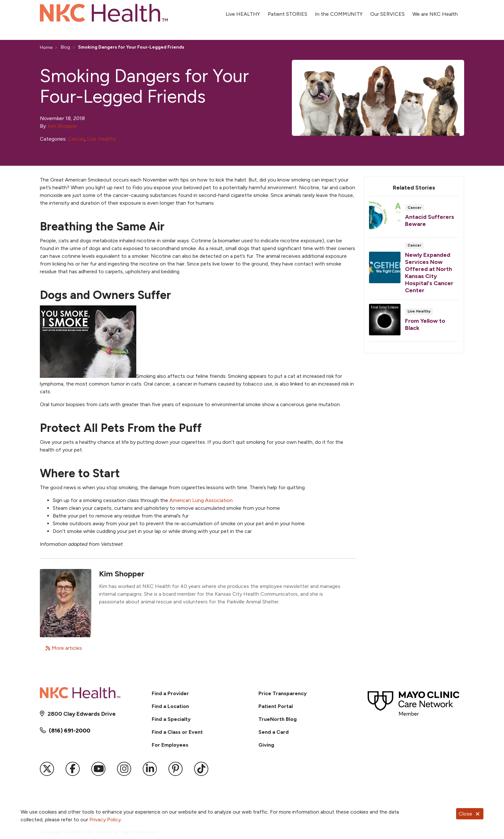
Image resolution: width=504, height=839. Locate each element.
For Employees (170, 745)
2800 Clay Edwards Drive (82, 714)
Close (470, 814)
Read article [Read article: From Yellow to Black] (414, 322)
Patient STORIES (288, 10)
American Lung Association (201, 500)
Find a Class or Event (177, 732)
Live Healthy (102, 139)
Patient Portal (276, 706)
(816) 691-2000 (70, 731)
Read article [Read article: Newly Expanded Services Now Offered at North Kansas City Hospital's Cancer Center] (414, 270)
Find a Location (170, 706)
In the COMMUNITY (339, 10)
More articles (64, 648)
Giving (266, 745)
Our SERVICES (387, 10)
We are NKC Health (435, 10)
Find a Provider (170, 693)
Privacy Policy (105, 820)
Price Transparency (283, 693)
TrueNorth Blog (278, 719)
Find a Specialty (171, 719)
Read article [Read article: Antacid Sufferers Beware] (414, 219)
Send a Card (274, 732)
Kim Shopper (62, 126)
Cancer (76, 139)
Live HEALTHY (243, 10)
